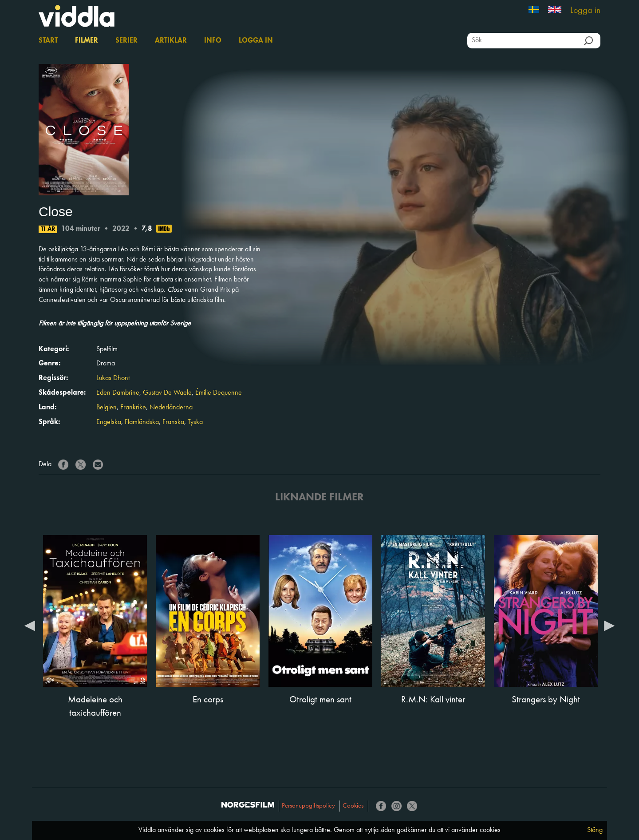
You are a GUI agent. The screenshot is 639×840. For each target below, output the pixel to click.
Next (609, 625)
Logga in (585, 11)
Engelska (109, 422)
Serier (126, 41)
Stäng (595, 830)
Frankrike (133, 408)
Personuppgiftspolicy (308, 806)
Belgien (106, 408)
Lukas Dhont (113, 378)
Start (48, 41)
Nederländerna (171, 408)
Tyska (195, 422)
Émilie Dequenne (219, 393)
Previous (30, 625)
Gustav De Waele (167, 393)
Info (213, 41)
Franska (173, 422)
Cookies (353, 806)
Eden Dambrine (118, 393)
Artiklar (171, 41)
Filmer (87, 41)
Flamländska (142, 422)
